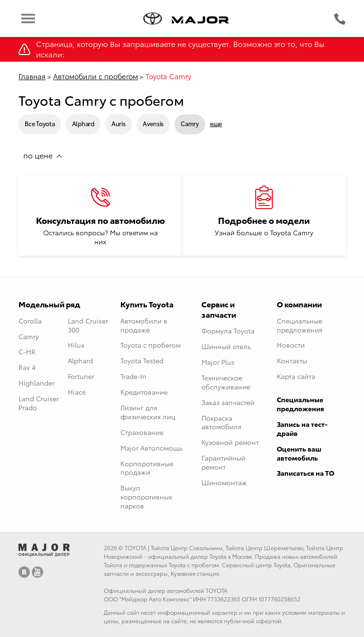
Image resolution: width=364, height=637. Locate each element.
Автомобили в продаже (144, 325)
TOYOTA (136, 548)
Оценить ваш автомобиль (299, 453)
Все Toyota (40, 123)
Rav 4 (27, 367)
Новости (291, 345)
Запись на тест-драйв (302, 429)
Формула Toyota (228, 331)
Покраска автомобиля (221, 422)
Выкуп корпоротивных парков (146, 497)
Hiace (77, 392)
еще (216, 124)
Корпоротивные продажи (147, 468)
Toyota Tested (142, 360)
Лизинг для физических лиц (148, 412)
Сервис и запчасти (219, 309)
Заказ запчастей (228, 402)
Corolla (30, 321)
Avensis (153, 123)
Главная (32, 76)
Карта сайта (296, 376)
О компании (299, 304)
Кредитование (144, 392)
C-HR (27, 351)
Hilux (76, 345)
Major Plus (218, 362)
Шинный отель (226, 346)
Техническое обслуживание (226, 382)
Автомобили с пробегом (96, 76)
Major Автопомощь (151, 448)
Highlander (36, 383)
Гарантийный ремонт (223, 462)
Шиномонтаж (224, 482)
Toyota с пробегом (150, 345)
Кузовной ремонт (230, 442)
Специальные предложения (300, 325)
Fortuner (81, 376)
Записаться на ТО (305, 473)
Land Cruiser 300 (88, 325)
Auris (118, 123)
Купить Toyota (147, 304)
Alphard (83, 123)
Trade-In (133, 376)
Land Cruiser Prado (39, 403)
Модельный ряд (49, 304)
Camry (190, 123)
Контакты (292, 360)
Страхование (142, 432)
